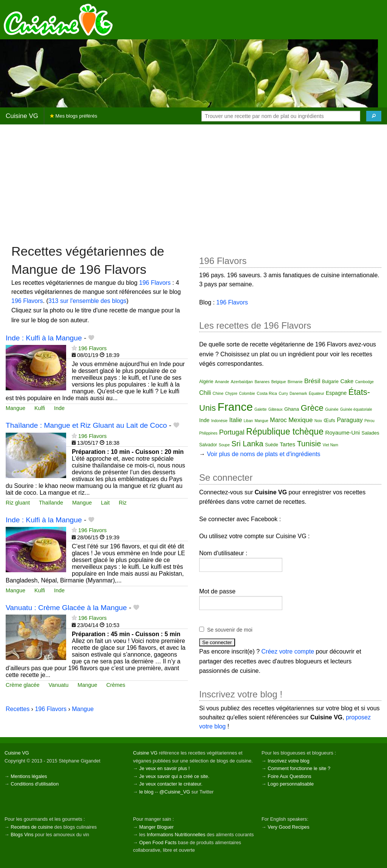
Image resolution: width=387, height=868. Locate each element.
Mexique (300, 420)
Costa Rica (267, 393)
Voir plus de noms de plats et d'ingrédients (263, 454)
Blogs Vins (22, 835)
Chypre (231, 394)
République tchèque (285, 432)
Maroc (278, 420)
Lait (105, 503)
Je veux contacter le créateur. (171, 784)
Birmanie (295, 382)
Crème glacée (23, 685)
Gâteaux (276, 409)
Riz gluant (18, 503)
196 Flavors (155, 283)
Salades (371, 433)
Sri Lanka (247, 444)
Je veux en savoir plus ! (164, 768)
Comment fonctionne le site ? (299, 768)
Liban (248, 421)
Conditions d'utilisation (35, 784)
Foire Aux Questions (289, 776)
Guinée (332, 409)
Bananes (262, 382)
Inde (59, 408)
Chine (218, 393)
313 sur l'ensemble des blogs (87, 301)
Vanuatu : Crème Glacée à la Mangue (66, 608)
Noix (318, 421)
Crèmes (116, 685)
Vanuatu (59, 685)
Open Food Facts (158, 842)
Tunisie (309, 444)
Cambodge (365, 382)
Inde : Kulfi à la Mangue (44, 338)
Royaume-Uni (342, 432)
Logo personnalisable (291, 784)
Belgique (279, 382)
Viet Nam (330, 445)
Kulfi (40, 408)
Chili (205, 393)
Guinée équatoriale (356, 409)
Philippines (208, 433)
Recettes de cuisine (32, 827)
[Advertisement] (193, 183)
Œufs (329, 420)
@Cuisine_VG (175, 792)
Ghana (292, 409)
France (235, 407)
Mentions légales (29, 776)
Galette (260, 409)
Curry (283, 394)
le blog (146, 792)
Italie (236, 420)
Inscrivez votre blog (288, 761)
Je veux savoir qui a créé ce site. (174, 776)
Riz (123, 503)
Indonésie (219, 421)
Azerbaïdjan (242, 382)
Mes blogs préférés (74, 116)
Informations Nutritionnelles (176, 835)
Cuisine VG (22, 116)
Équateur (317, 394)
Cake (347, 381)
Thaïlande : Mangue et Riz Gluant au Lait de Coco (86, 425)
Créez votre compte (288, 651)
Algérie (206, 382)
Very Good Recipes (288, 827)
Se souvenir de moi (230, 630)
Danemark (298, 394)
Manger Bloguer (156, 827)
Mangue (15, 408)
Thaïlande (51, 503)
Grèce (312, 408)
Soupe (224, 445)
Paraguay (350, 420)
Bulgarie (330, 382)
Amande (222, 382)
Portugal (232, 432)
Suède (272, 445)
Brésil (312, 381)
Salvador (208, 445)
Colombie (247, 394)
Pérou (369, 421)
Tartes (287, 444)
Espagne (336, 393)
